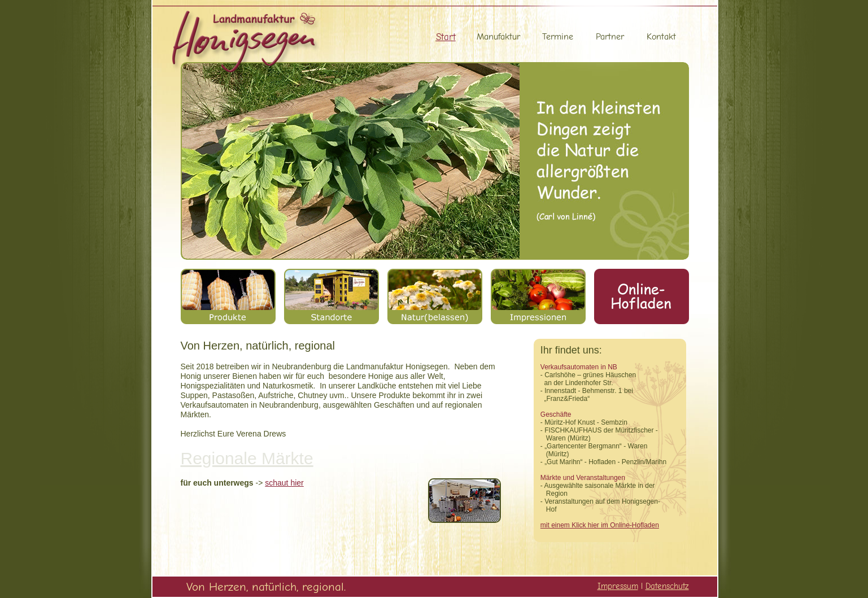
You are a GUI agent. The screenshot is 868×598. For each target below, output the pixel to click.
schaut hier (284, 483)
